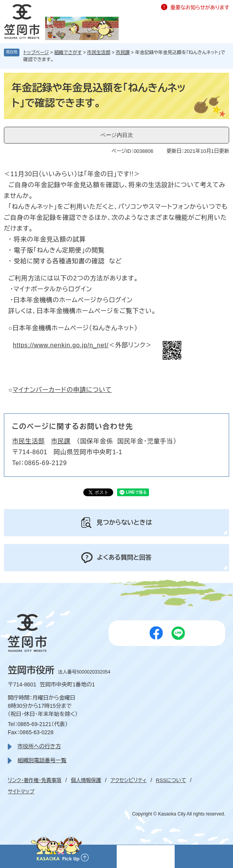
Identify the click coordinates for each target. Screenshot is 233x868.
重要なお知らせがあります (200, 8)
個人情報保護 (86, 780)
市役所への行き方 (39, 746)
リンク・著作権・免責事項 (35, 780)
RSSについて (171, 780)
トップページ (36, 52)
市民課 (123, 52)
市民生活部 (99, 52)
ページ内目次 (117, 135)
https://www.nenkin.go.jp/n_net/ (61, 345)
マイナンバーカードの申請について (62, 390)
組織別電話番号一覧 (42, 760)
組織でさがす (68, 52)
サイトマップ (21, 792)
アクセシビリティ (129, 780)
